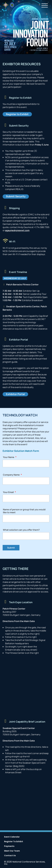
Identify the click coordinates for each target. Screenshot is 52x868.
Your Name (10, 457)
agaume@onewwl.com (17, 230)
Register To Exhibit (14, 842)
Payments (9, 846)
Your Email (9, 492)
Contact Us (10, 856)
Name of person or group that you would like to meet (24, 511)
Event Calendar (12, 837)
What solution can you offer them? (21, 530)
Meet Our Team (12, 851)
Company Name (12, 475)
